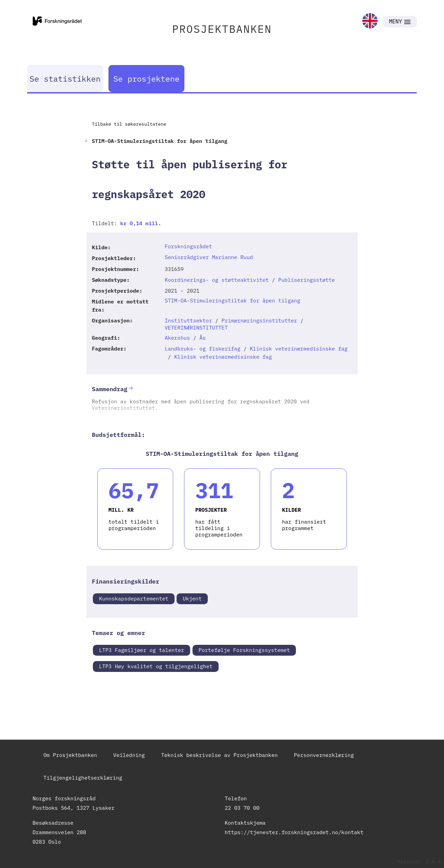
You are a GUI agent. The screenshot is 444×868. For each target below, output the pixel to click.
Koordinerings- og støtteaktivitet (217, 280)
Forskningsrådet (188, 246)
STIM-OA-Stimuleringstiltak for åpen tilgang (233, 300)
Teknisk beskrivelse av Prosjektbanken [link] (219, 755)
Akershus (177, 338)
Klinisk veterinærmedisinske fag (299, 348)
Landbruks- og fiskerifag (203, 348)
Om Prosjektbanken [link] (70, 755)
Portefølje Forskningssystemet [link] (244, 650)
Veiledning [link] (129, 755)
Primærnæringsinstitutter (259, 320)
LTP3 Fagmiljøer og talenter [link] (142, 650)
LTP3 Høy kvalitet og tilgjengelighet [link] (156, 666)
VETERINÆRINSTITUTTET (196, 327)
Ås (203, 338)
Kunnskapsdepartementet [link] (134, 598)
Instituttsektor (188, 320)
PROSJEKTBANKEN (222, 29)
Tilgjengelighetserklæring (83, 778)
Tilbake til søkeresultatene (129, 124)
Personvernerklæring (324, 755)
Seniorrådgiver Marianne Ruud (209, 257)
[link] (370, 22)
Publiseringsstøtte (307, 280)
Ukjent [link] (192, 598)
